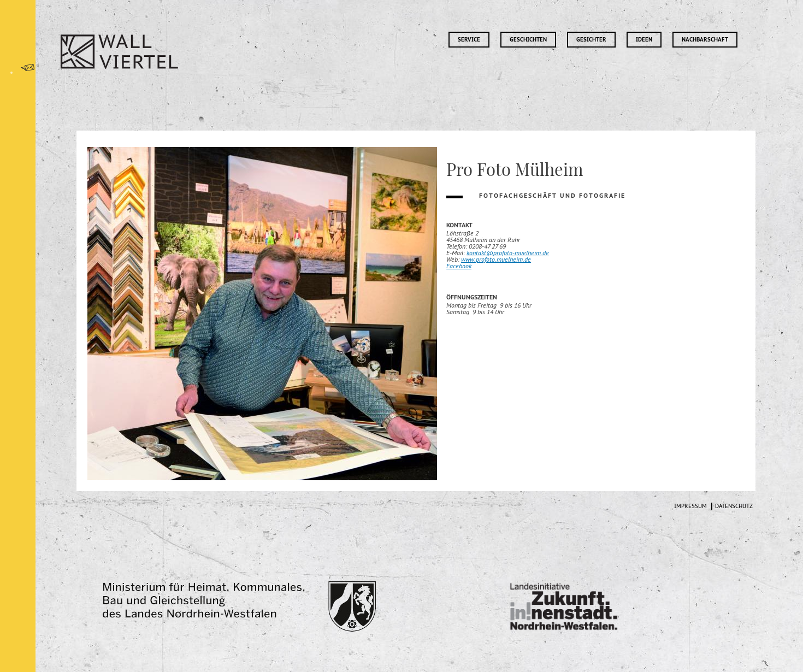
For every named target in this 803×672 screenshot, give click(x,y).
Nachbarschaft (705, 40)
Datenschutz (734, 506)
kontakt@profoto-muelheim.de (508, 253)
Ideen (644, 40)
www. (468, 259)
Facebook (459, 266)
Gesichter (591, 40)
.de (527, 259)
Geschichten (528, 40)
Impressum (690, 506)
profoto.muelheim (499, 259)
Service (469, 40)
